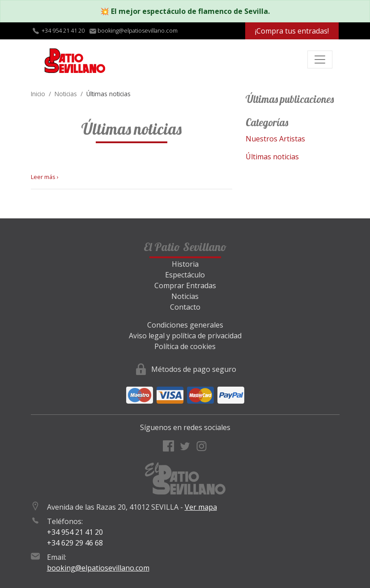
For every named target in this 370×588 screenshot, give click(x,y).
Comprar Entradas (185, 285)
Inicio (38, 94)
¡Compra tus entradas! (292, 31)
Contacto (185, 307)
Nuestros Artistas (275, 139)
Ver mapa (201, 507)
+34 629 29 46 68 (75, 543)
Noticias (66, 94)
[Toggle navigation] (320, 60)
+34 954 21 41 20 (63, 30)
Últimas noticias (272, 157)
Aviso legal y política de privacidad (185, 336)
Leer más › (45, 177)
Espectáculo (185, 275)
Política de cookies (185, 346)
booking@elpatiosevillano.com (98, 568)
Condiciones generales (185, 325)
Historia (185, 264)
